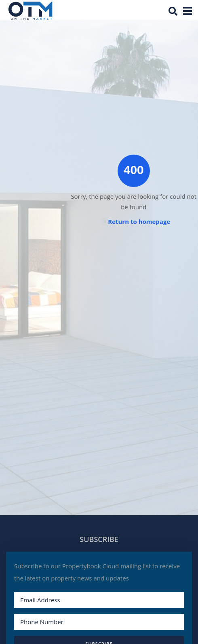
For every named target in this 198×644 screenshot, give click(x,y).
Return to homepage (139, 221)
